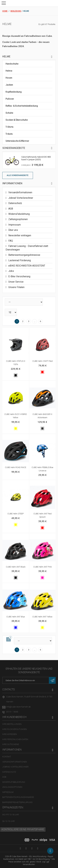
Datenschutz (15, 203)
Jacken (9, 85)
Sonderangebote (14, 148)
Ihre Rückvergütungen (15, 729)
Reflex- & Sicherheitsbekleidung (22, 106)
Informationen (12, 183)
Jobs (11, 271)
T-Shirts (10, 127)
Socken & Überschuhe (17, 120)
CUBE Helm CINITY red (42, 361)
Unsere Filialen (16, 287)
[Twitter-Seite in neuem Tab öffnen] (32, 848)
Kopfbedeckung (14, 92)
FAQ (10, 241)
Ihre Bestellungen (12, 724)
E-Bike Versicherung (19, 276)
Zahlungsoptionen (18, 219)
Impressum (14, 225)
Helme (9, 71)
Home (5, 11)
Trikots (9, 134)
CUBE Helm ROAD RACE (16, 467)
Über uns (13, 230)
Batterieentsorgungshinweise (24, 255)
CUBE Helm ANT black (16, 567)
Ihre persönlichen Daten (15, 739)
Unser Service (16, 282)
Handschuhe (12, 64)
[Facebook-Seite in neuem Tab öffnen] (26, 848)
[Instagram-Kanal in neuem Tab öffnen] (38, 848)
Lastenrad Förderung (19, 260)
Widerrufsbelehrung (19, 214)
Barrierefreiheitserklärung (17, 802)
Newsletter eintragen (19, 235)
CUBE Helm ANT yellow (42, 617)
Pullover (10, 99)
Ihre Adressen (10, 734)
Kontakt (7, 757)
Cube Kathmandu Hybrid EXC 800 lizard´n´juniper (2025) (36, 158)
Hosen (9, 78)
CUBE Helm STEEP (16, 514)
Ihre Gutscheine (11, 744)
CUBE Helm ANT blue (16, 617)
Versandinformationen (20, 192)
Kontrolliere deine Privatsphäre (23, 829)
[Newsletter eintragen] (52, 680)
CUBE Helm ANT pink (42, 567)
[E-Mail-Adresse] (29, 680)
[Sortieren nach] (24, 302)
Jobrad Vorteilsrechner (20, 198)
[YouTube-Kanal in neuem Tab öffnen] (20, 848)
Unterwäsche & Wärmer (17, 141)
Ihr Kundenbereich (14, 717)
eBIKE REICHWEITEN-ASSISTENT (26, 266)
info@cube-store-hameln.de (18, 707)
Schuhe (9, 113)
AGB (10, 209)
